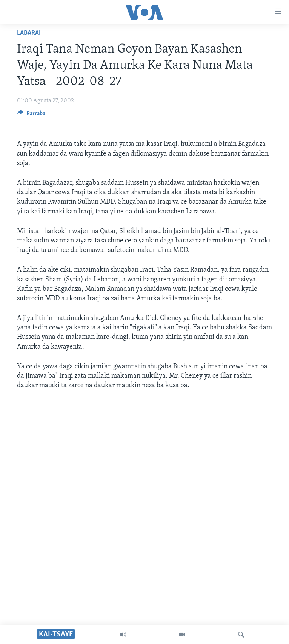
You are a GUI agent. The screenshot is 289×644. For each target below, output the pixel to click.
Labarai (29, 33)
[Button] (31, 115)
